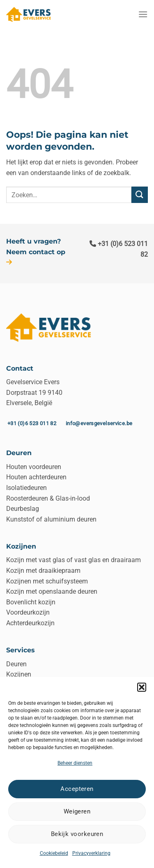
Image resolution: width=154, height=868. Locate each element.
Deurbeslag (23, 509)
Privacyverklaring (91, 853)
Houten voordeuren (34, 467)
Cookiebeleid (54, 853)
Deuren (16, 664)
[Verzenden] (140, 195)
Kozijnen (19, 674)
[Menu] (143, 14)
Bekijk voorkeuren (77, 834)
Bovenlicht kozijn (31, 602)
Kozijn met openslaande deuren (52, 591)
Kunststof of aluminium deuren (51, 519)
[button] (142, 687)
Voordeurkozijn (28, 612)
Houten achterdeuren (36, 477)
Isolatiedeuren (26, 488)
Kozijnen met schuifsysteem (47, 581)
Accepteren (77, 789)
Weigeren (77, 811)
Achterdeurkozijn (30, 623)
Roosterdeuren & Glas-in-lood (48, 498)
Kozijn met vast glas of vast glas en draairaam (74, 560)
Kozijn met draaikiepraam (43, 571)
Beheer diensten (75, 763)
